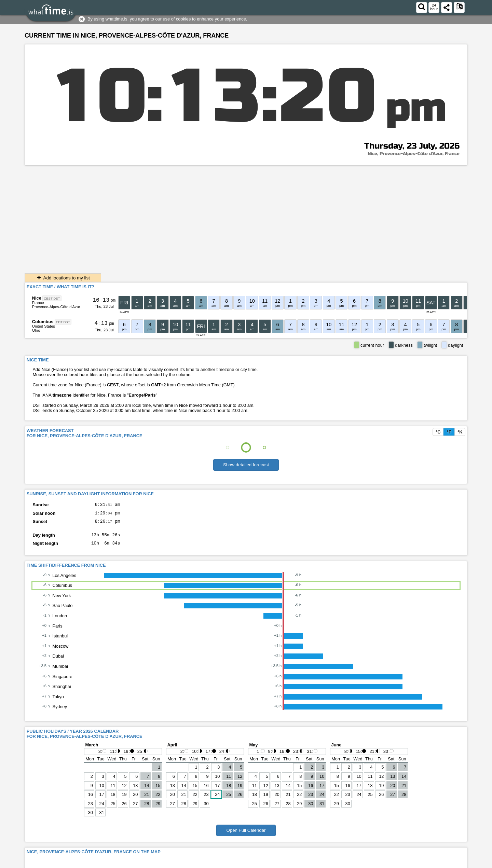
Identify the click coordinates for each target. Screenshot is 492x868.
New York (61, 601)
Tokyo (58, 702)
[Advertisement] (246, 217)
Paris (57, 631)
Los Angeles (64, 581)
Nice (37, 298)
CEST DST (52, 298)
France (38, 303)
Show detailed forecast (246, 465)
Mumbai (60, 671)
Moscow (60, 651)
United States (44, 326)
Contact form (368, 863)
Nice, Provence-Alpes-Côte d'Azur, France (414, 154)
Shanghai (61, 692)
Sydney (60, 712)
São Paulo (62, 611)
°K (460, 432)
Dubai (58, 661)
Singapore (62, 682)
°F (449, 432)
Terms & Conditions (404, 863)
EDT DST (63, 322)
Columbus (43, 322)
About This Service (446, 863)
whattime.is (73, 863)
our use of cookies (173, 19)
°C (438, 432)
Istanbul (60, 641)
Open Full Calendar (246, 835)
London (60, 621)
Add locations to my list (63, 278)
